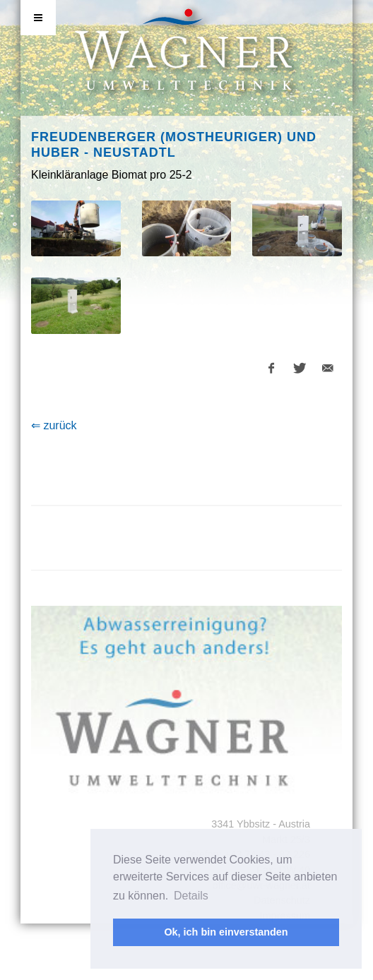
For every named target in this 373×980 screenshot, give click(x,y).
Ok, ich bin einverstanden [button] (226, 932)
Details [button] (191, 896)
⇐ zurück (54, 425)
